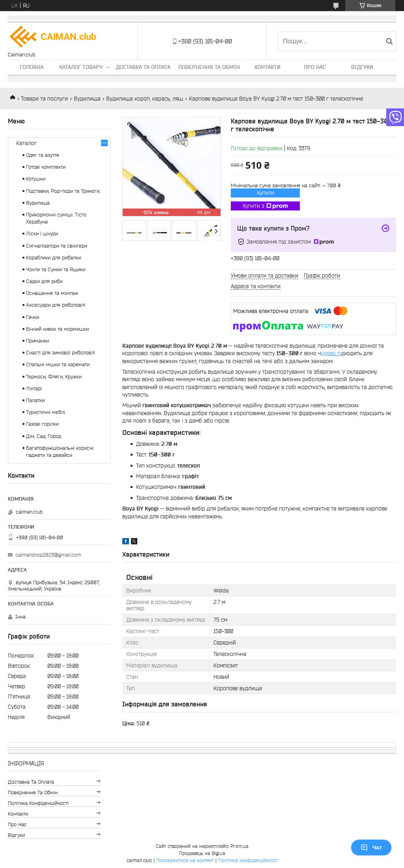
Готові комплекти (46, 167)
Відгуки (362, 67)
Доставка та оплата (143, 67)
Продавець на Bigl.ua (202, 853)
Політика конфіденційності (38, 803)
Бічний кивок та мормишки (57, 329)
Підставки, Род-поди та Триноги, (63, 191)
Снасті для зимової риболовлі (61, 353)
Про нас (315, 67)
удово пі (331, 353)
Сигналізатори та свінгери (57, 246)
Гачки (33, 317)
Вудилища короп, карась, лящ (145, 99)
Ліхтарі (34, 388)
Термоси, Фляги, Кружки (54, 377)
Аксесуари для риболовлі (56, 305)
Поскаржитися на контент (185, 860)
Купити (266, 193)
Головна (32, 67)
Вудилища (87, 99)
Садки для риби (44, 281)
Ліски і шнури (42, 234)
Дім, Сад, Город (44, 436)
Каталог (26, 143)
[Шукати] (389, 41)
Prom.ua (239, 846)
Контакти (267, 67)
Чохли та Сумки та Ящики (56, 269)
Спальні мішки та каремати (58, 364)
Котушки (36, 179)
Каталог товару (81, 67)
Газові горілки (42, 424)
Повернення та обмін (209, 67)
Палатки (35, 400)
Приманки (37, 341)
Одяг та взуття (43, 155)
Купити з (265, 206)
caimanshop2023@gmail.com (48, 555)
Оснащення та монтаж (52, 293)
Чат (371, 848)
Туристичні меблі (46, 412)
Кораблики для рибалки (53, 258)
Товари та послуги (44, 99)
